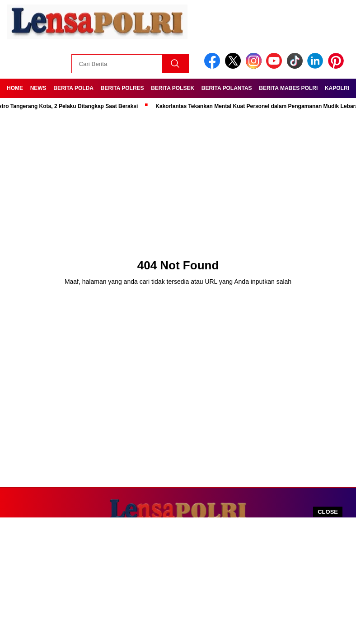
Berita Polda (73, 88)
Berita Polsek (173, 88)
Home (15, 88)
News (38, 88)
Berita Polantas (227, 88)
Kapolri (337, 88)
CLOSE (328, 512)
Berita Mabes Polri (288, 88)
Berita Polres (122, 88)
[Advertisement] (178, 581)
